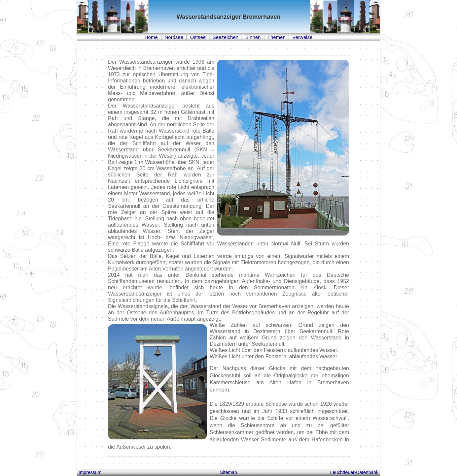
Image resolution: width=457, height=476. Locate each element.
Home (151, 37)
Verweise (302, 37)
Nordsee (174, 37)
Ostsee (198, 37)
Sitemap (228, 472)
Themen (277, 37)
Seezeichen (226, 37)
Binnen (253, 37)
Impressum (90, 472)
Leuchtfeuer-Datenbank (354, 472)
